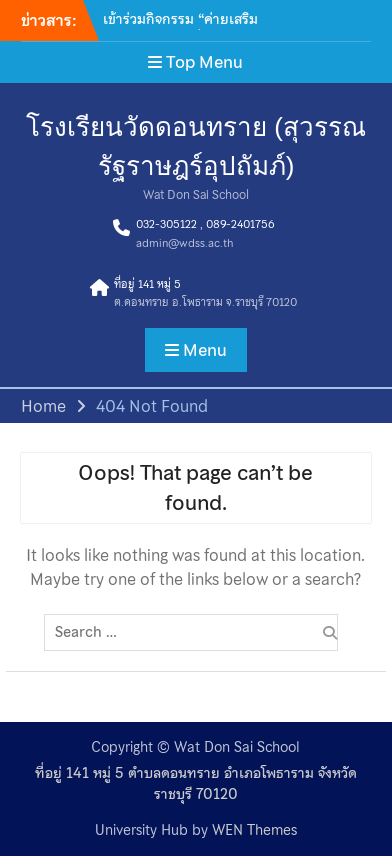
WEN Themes (254, 830)
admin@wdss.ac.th (184, 243)
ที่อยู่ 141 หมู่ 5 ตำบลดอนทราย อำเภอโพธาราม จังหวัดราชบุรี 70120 (196, 784)
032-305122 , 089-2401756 (205, 224)
